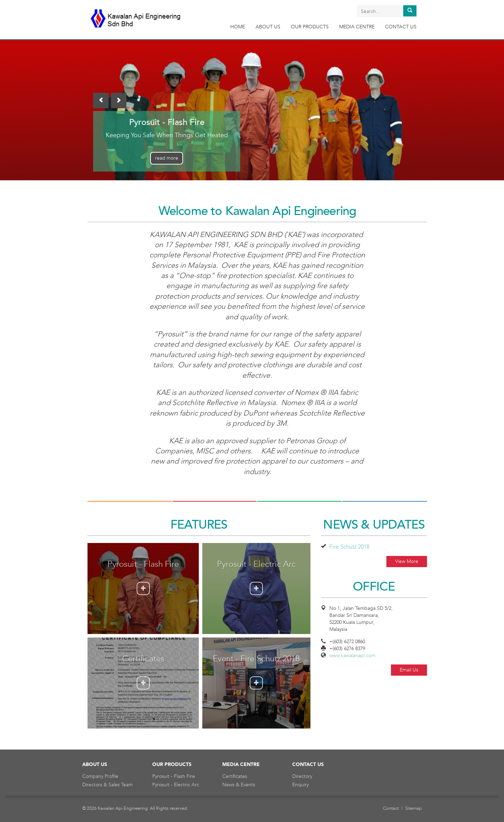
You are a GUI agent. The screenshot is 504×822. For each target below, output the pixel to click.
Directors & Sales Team (107, 785)
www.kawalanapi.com (352, 656)
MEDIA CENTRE (357, 27)
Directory (302, 776)
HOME (238, 27)
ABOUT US (268, 27)
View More (407, 561)
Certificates (235, 776)
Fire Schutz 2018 (349, 547)
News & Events (239, 785)
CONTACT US (401, 27)
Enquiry (300, 785)
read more (167, 158)
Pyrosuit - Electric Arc (176, 785)
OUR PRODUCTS (310, 27)
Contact (391, 808)
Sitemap (414, 808)
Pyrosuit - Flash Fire (174, 776)
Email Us (409, 670)
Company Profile (100, 776)
